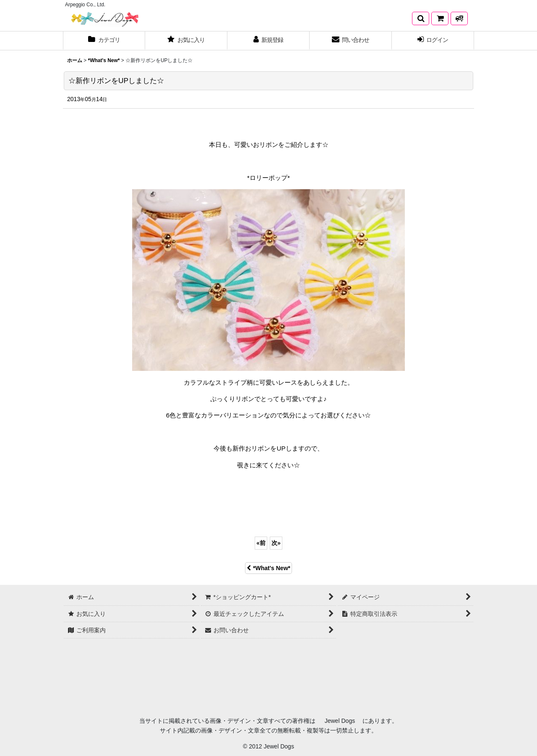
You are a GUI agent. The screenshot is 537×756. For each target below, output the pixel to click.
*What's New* (268, 568)
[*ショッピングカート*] (440, 18)
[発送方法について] (459, 18)
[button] (421, 18)
